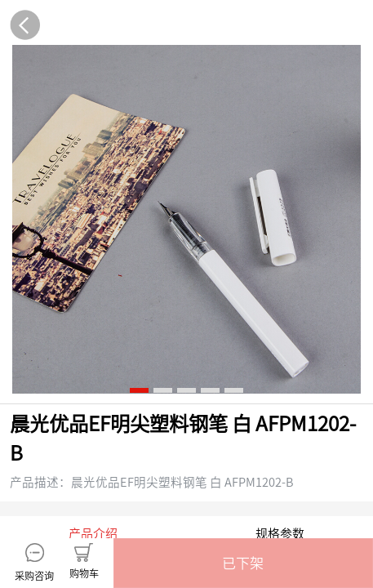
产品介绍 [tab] (93, 340)
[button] (243, 563)
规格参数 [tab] (280, 340)
